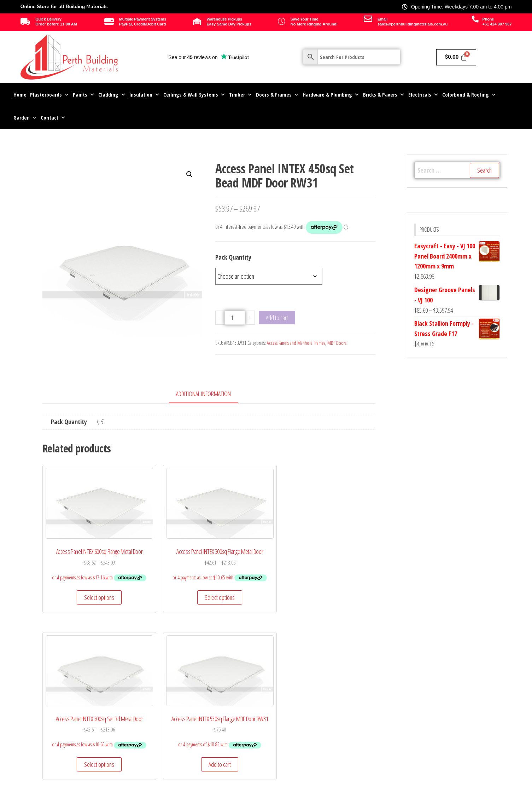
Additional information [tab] (203, 394)
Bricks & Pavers (384, 95)
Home (20, 94)
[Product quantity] (235, 318)
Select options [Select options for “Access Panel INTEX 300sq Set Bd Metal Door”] (251, 613)
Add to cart (277, 318)
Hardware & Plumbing (331, 95)
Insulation (145, 95)
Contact (53, 118)
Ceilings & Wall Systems (194, 95)
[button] (189, 174)
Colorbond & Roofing (469, 95)
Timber (241, 95)
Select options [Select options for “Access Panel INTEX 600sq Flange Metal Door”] (79, 613)
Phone (488, 19)
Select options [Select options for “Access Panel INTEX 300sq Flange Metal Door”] (165, 613)
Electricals (423, 95)
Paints (84, 95)
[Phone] (475, 19)
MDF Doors (337, 343)
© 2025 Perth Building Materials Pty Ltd (70, 804)
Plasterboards (50, 95)
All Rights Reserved (266, 804)
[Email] (368, 19)
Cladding (112, 95)
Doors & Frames (277, 95)
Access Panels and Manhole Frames (296, 343)
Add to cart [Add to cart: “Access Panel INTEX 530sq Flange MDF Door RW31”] (337, 613)
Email (382, 19)
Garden (25, 118)
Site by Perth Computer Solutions (469, 804)
